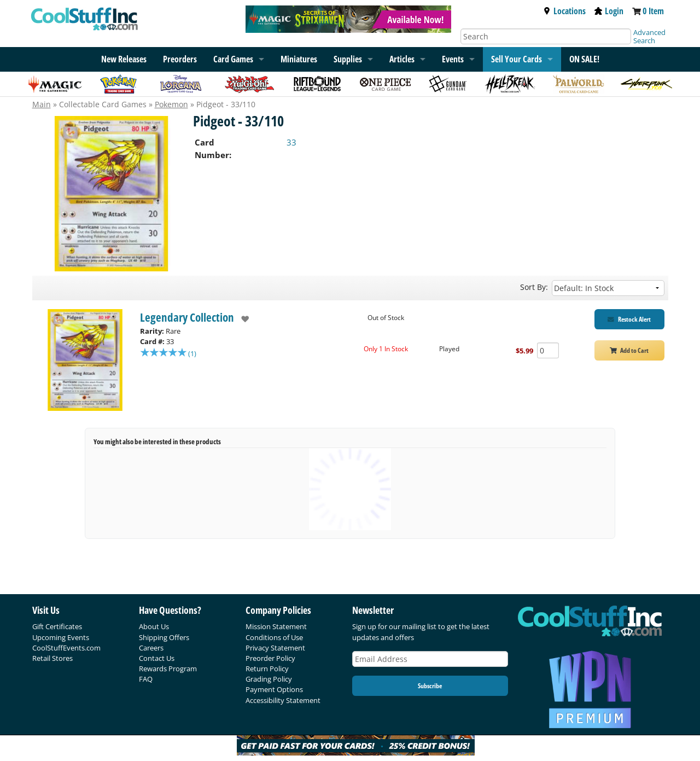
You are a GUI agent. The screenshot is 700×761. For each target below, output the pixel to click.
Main (42, 104)
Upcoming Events (61, 637)
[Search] (546, 36)
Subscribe (430, 686)
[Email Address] (430, 659)
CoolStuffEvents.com (66, 648)
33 (291, 142)
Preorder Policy (270, 658)
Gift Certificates (57, 626)
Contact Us (157, 658)
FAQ (146, 679)
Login (609, 11)
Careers (151, 648)
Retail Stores (52, 658)
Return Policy (267, 669)
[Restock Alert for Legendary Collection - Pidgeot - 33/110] (629, 319)
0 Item (653, 11)
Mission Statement (276, 626)
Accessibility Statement (283, 700)
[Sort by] (608, 288)
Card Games (233, 59)
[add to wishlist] (241, 319)
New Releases (124, 59)
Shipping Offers (164, 637)
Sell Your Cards (517, 59)
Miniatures (299, 59)
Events (453, 59)
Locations (564, 11)
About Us (154, 626)
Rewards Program (168, 669)
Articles (402, 59)
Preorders (180, 59)
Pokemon (171, 104)
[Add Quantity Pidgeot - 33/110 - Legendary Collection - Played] (548, 350)
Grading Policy (269, 679)
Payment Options (274, 689)
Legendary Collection (187, 317)
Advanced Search (649, 36)
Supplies (348, 59)
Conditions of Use (274, 637)
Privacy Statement (275, 648)
